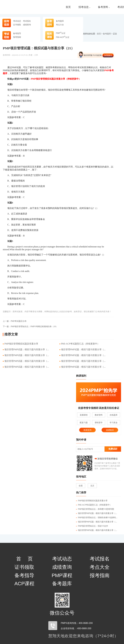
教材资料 (99, 415)
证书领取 (17, 25)
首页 (68, 7)
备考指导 (17, 33)
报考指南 (17, 37)
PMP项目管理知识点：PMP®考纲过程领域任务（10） (30, 327)
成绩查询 (27, 25)
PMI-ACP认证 (63, 37)
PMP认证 (61, 33)
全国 (81, 486)
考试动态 (17, 21)
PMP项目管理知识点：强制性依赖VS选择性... (97, 518)
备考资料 (104, 7)
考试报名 (27, 21)
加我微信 (108, 55)
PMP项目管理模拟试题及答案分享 (21, 344)
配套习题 (84, 423)
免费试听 (113, 449)
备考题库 (60, 21)
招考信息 (84, 7)
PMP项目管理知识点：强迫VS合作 (92, 526)
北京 (92, 486)
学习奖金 (114, 423)
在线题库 (114, 415)
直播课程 (84, 415)
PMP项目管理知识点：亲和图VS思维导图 (95, 509)
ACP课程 (24, 583)
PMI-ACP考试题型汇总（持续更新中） (80, 344)
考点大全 (60, 25)
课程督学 (99, 423)
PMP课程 (62, 575)
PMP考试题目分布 (15, 321)
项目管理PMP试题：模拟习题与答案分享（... (27, 349)
